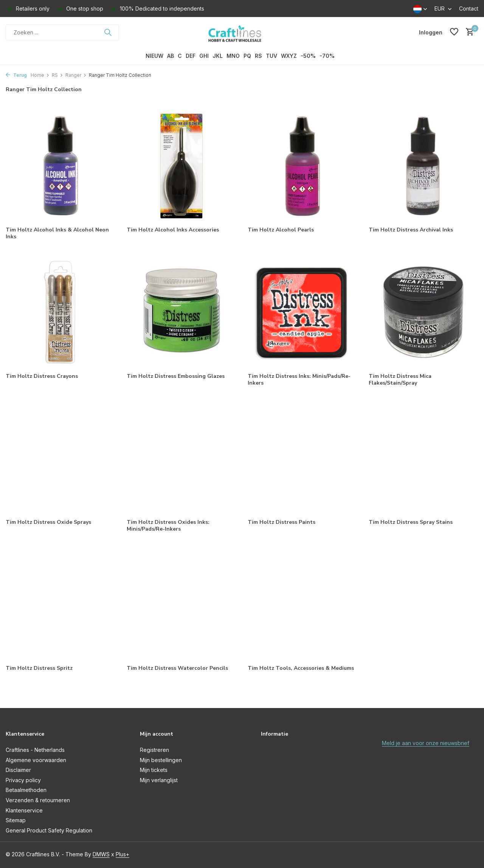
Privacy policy (23, 780)
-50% (308, 56)
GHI (204, 56)
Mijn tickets (154, 770)
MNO (233, 56)
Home (40, 75)
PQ (247, 56)
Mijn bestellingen (161, 760)
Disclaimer (18, 770)
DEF (191, 56)
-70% (327, 56)
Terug (16, 75)
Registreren (154, 750)
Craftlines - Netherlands (35, 750)
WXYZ (289, 56)
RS (258, 56)
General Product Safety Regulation (49, 830)
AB (171, 56)
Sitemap (16, 820)
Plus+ (123, 854)
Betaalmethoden (26, 790)
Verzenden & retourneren (38, 800)
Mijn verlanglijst (159, 780)
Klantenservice (24, 810)
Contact (469, 9)
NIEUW (154, 56)
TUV (271, 56)
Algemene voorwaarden (36, 760)
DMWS (101, 854)
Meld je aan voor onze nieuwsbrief (426, 743)
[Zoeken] (62, 32)
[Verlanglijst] (454, 32)
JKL (218, 56)
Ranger (76, 75)
